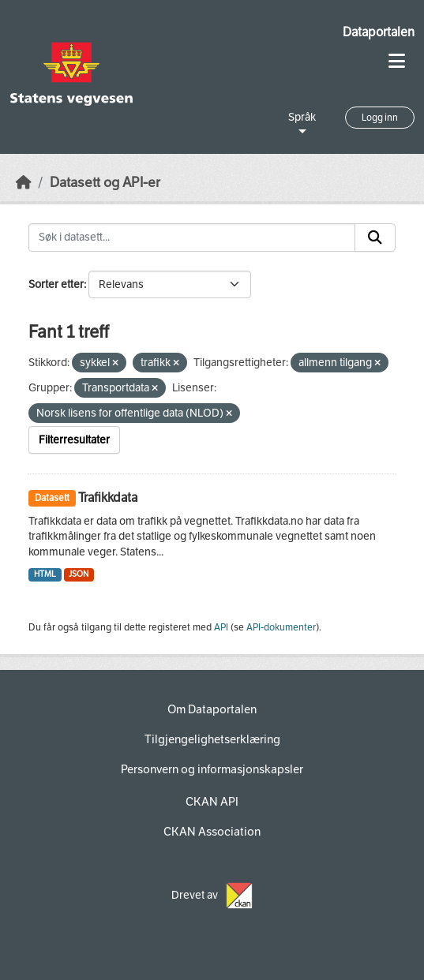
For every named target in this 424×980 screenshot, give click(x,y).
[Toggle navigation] (397, 61)
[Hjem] (24, 183)
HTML (45, 574)
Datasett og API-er (105, 183)
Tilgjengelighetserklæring (212, 739)
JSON (79, 574)
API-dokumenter (281, 627)
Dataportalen (379, 32)
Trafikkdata (108, 497)
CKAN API (212, 802)
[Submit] (375, 238)
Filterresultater (74, 440)
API (221, 627)
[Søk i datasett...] (192, 238)
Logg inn (380, 118)
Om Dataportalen (212, 709)
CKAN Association (212, 832)
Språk (302, 117)
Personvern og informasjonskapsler (212, 769)
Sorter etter (56, 284)
